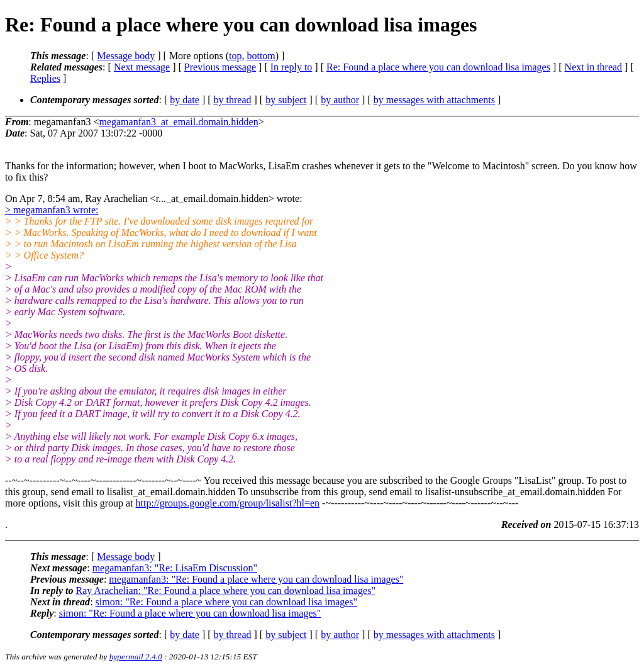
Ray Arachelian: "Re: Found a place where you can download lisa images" (225, 591)
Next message (142, 67)
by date (185, 100)
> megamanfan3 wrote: (52, 210)
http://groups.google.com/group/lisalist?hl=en (228, 503)
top (235, 56)
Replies (45, 78)
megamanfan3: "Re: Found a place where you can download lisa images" (256, 579)
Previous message (220, 67)
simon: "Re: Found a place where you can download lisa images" (227, 602)
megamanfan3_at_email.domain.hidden (178, 122)
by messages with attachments (434, 100)
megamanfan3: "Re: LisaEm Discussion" (175, 568)
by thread (233, 100)
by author (340, 100)
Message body (126, 56)
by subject (286, 100)
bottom (261, 56)
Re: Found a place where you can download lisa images (438, 67)
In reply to (291, 67)
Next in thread (594, 67)
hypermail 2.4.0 (136, 657)
